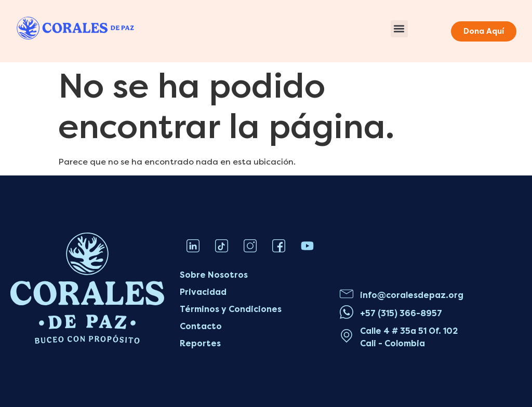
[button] (399, 29)
